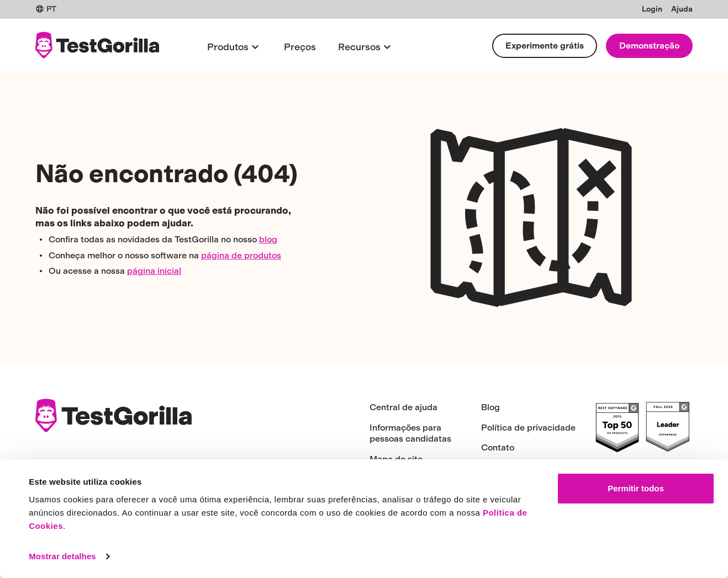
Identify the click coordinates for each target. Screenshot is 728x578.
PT (46, 9)
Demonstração (649, 46)
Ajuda (682, 9)
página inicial (154, 271)
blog (268, 239)
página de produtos (241, 255)
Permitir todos (636, 488)
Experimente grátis (545, 46)
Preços (300, 47)
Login (652, 9)
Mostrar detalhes (62, 556)
